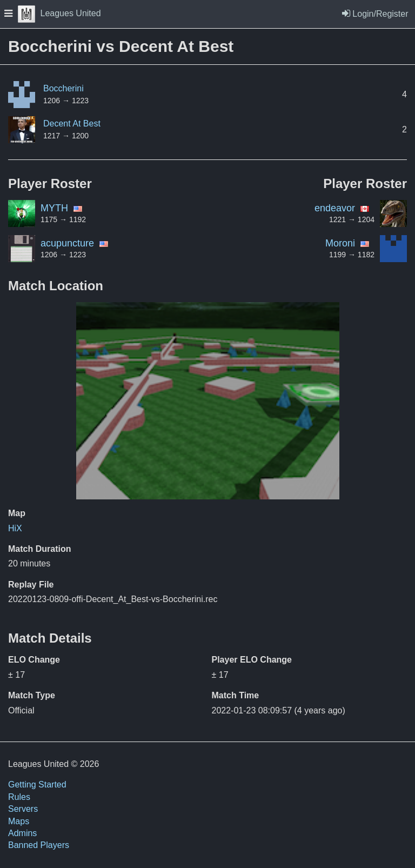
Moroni (340, 243)
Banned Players (39, 845)
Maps (19, 821)
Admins (22, 833)
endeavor (335, 208)
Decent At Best (72, 123)
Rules (19, 797)
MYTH (54, 208)
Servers (23, 809)
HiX (15, 528)
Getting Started (37, 784)
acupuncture (67, 243)
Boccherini (63, 88)
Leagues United (59, 13)
